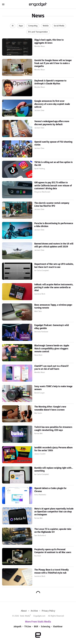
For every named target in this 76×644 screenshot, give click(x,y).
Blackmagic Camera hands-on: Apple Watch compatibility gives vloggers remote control (52, 349)
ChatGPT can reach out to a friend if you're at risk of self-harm (51, 368)
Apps (21, 26)
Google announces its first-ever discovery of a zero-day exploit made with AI (52, 104)
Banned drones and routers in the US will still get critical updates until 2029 (54, 245)
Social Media (59, 26)
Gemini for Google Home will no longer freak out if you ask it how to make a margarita (53, 63)
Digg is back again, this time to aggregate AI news (49, 41)
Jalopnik (17, 627)
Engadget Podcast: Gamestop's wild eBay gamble (52, 327)
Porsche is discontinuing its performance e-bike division (54, 225)
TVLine (28, 627)
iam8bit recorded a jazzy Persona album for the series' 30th (53, 449)
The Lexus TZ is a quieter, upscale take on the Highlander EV (53, 531)
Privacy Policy (48, 611)
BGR (36, 627)
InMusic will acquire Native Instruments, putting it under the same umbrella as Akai (54, 288)
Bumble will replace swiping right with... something (54, 469)
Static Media (25, 616)
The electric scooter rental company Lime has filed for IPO (52, 205)
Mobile (46, 26)
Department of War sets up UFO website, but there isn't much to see (54, 266)
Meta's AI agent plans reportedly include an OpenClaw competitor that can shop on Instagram (54, 512)
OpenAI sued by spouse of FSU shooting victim (53, 143)
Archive (34, 611)
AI (13, 26)
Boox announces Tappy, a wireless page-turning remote (53, 306)
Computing (33, 26)
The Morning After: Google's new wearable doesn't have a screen (50, 408)
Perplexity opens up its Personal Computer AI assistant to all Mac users (53, 551)
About (24, 611)
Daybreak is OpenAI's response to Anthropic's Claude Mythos (50, 82)
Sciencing (46, 627)
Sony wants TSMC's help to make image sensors (53, 388)
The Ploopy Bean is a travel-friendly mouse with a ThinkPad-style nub (52, 571)
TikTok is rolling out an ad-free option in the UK (53, 164)
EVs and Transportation (38, 32)
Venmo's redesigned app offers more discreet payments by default (52, 123)
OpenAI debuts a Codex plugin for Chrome (50, 490)
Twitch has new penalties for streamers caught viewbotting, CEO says (53, 429)
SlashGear (58, 627)
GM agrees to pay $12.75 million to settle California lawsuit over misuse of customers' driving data (53, 186)
